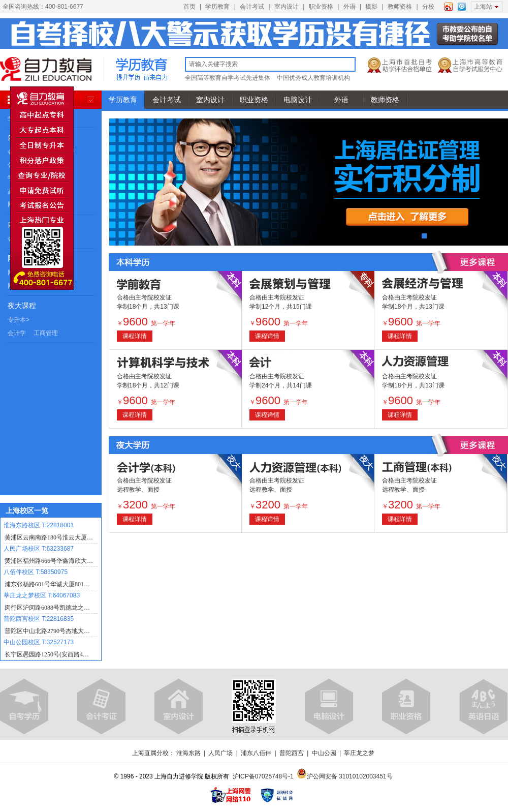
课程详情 (135, 336)
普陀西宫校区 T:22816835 (39, 619)
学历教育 (217, 7)
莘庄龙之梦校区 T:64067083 (42, 595)
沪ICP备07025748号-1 (263, 776)
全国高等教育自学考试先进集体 (228, 78)
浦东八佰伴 (256, 753)
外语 (350, 7)
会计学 (17, 333)
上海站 (483, 7)
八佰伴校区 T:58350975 (36, 572)
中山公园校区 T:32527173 (39, 642)
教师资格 (400, 7)
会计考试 (252, 7)
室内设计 (287, 7)
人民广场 (220, 753)
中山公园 (324, 753)
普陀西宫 (292, 753)
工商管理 (46, 333)
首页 (189, 7)
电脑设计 (298, 100)
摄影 (371, 7)
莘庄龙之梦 (359, 753)
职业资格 (321, 7)
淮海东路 (188, 753)
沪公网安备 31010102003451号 (345, 776)
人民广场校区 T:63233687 (39, 549)
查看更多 (478, 262)
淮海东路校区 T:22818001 (39, 525)
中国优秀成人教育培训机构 (313, 78)
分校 (428, 7)
